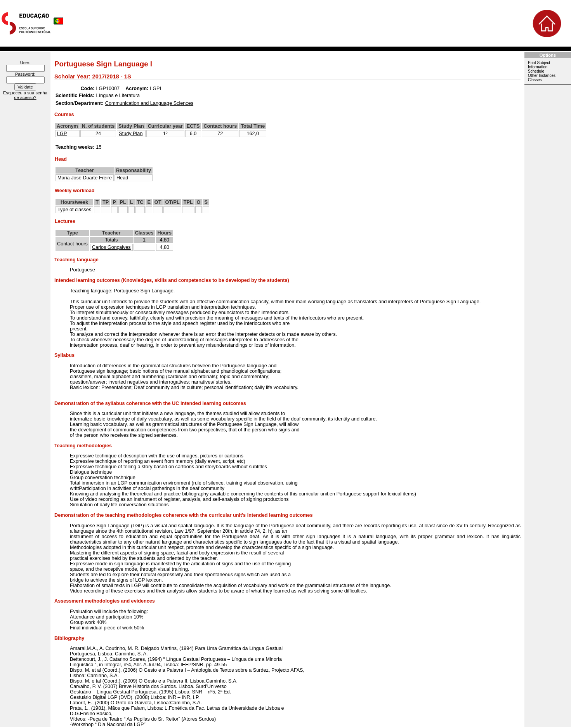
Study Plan (131, 134)
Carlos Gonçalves (111, 247)
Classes (535, 80)
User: (25, 63)
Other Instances (542, 76)
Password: (25, 74)
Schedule (536, 71)
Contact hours (72, 244)
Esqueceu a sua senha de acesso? (25, 95)
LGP (62, 134)
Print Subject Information (539, 65)
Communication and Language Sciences (149, 103)
